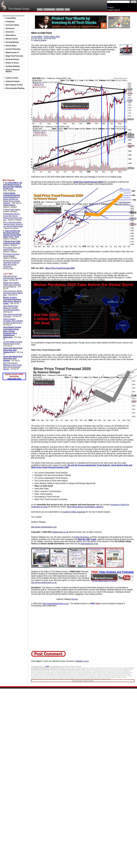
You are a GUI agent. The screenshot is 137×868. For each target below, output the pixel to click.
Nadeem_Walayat (40, 40)
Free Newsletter (49, 9)
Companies (10, 22)
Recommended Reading (15, 88)
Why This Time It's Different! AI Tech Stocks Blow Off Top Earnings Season (13, 366)
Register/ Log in (82, 661)
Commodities (11, 18)
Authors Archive (12, 78)
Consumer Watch (12, 25)
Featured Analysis (13, 81)
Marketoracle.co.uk (60, 532)
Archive (75, 599)
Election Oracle (12, 39)
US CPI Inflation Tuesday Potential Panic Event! (13, 343)
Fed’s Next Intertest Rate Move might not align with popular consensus (12, 264)
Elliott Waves (11, 35)
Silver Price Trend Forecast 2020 (60, 268)
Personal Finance (12, 59)
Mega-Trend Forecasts (14, 56)
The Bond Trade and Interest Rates (12, 249)
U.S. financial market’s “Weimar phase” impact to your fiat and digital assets (13, 224)
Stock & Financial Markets (13, 71)
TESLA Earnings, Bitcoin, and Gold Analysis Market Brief (13, 293)
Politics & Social (12, 63)
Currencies (10, 28)
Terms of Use (77, 681)
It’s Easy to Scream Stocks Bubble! (11, 255)
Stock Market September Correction (13, 315)
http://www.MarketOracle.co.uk (56, 604)
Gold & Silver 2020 (52, 37)
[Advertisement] (14, 135)
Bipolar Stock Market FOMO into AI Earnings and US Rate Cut (12, 285)
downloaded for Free (89, 544)
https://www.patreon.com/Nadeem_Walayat (85, 507)
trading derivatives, (82, 537)
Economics (10, 32)
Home (40, 9)
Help (67, 9)
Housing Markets (12, 42)
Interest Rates (11, 46)
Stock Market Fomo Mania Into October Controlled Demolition (11, 308)
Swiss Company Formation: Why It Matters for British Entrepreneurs (13, 321)
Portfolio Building (13, 66)
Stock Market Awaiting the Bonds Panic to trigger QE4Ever (12, 200)
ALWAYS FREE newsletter (74, 512)
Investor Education (13, 49)
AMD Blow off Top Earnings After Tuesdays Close (13, 278)
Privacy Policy (88, 681)
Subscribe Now (14, 379)
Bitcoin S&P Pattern (13, 209)
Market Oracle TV (12, 53)
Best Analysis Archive (14, 85)
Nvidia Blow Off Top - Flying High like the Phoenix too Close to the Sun (13, 217)
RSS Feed (60, 9)
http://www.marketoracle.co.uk (44, 527)
